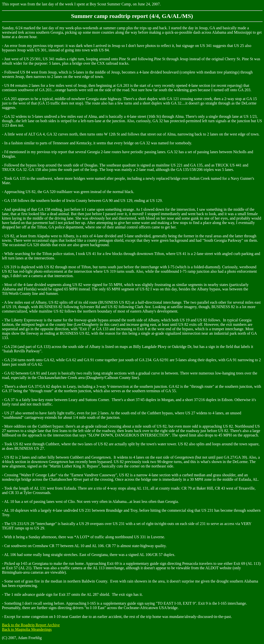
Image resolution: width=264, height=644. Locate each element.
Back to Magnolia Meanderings (27, 629)
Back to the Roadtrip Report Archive (31, 625)
